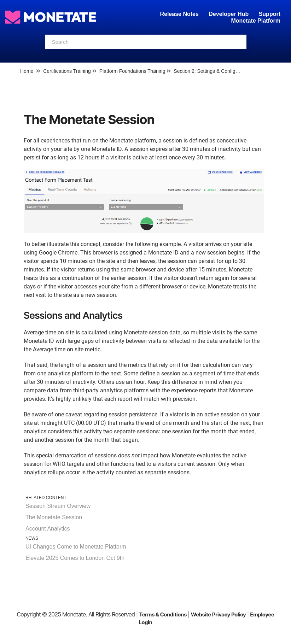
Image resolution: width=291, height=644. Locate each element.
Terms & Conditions (163, 614)
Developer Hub (229, 14)
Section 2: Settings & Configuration (212, 71)
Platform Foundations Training (132, 71)
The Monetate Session (54, 517)
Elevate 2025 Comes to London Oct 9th (75, 558)
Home (27, 71)
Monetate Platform (256, 21)
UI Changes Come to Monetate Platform (76, 547)
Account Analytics (48, 529)
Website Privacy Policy (218, 614)
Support (270, 14)
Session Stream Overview (58, 506)
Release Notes (180, 14)
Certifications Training (67, 71)
